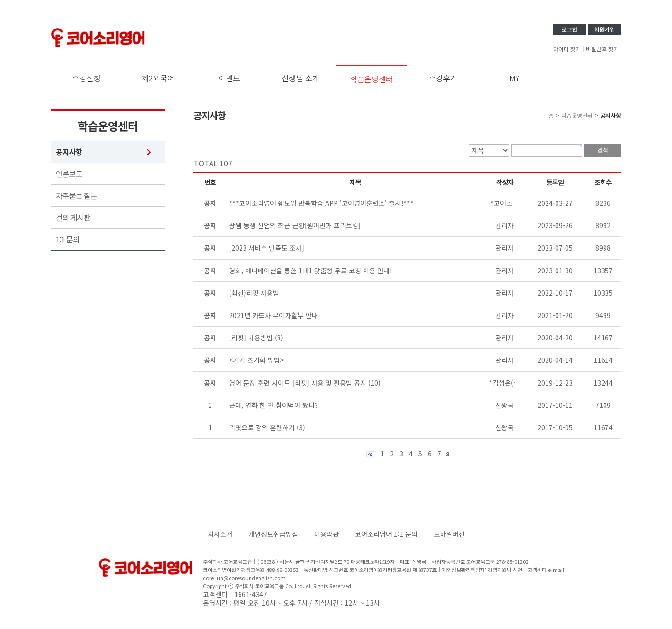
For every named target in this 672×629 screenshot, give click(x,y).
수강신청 (86, 78)
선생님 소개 (301, 78)
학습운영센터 (372, 79)
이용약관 (326, 534)
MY (514, 78)
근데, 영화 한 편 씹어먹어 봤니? (274, 405)
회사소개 (220, 534)
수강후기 (443, 78)
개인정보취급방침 (273, 534)
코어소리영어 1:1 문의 (386, 534)
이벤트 (229, 78)
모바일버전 (449, 534)
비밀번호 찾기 (602, 49)
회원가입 (605, 29)
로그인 (570, 29)
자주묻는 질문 (76, 196)
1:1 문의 (67, 239)
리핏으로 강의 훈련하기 (262, 427)
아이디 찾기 (567, 49)
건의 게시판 (73, 218)
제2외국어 (158, 78)
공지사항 (69, 152)
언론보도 (69, 174)
